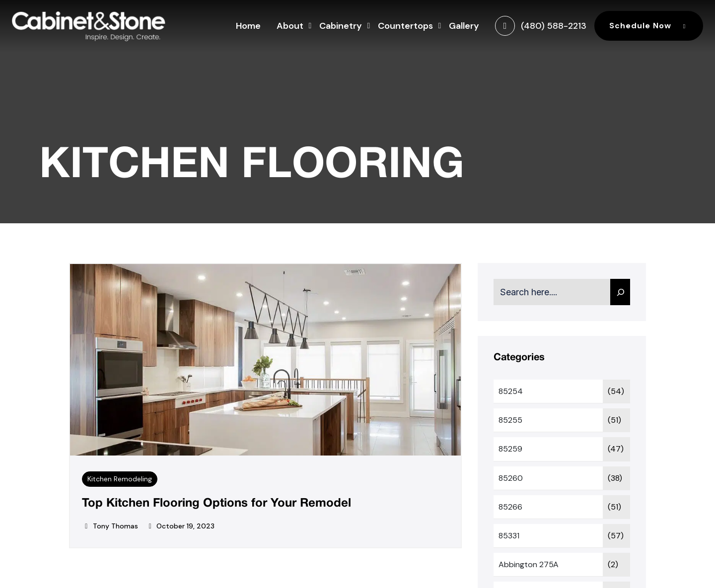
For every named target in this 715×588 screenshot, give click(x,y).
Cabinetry (341, 25)
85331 (509, 536)
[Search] (620, 292)
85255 (510, 420)
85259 (510, 449)
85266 (510, 507)
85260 (511, 478)
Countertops (405, 25)
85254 (511, 391)
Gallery (464, 26)
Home (248, 26)
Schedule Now (649, 26)
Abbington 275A (529, 564)
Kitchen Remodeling (120, 479)
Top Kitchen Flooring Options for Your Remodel (216, 504)
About (290, 25)
